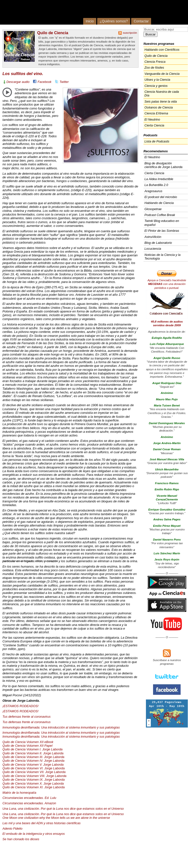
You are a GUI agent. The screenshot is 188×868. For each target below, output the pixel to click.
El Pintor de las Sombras (162, 231)
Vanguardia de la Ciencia (162, 74)
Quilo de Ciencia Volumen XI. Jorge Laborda (34, 787)
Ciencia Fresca (155, 62)
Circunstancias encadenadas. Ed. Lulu (29, 798)
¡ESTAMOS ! (20, 706)
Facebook (45, 82)
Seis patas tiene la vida (161, 101)
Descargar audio (18, 82)
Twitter (64, 82)
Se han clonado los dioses (21, 839)
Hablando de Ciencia (159, 203)
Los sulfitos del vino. (23, 74)
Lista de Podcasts (157, 141)
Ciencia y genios (156, 86)
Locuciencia (153, 249)
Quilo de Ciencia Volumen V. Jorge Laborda (33, 765)
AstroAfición (153, 237)
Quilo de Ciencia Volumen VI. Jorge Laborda (34, 768)
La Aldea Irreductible (159, 179)
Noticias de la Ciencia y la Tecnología (163, 257)
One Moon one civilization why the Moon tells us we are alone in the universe (56, 818)
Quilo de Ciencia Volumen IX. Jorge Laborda (34, 780)
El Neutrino (152, 119)
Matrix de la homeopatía (19, 793)
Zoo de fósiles (154, 68)
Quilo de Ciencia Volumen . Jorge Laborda (33, 757)
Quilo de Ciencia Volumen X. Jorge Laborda (33, 783)
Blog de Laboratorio (158, 243)
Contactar (141, 21)
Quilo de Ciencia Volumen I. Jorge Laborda (32, 749)
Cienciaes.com (65, 12)
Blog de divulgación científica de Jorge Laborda (163, 165)
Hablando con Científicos (162, 50)
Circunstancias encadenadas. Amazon (29, 803)
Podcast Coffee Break (160, 215)
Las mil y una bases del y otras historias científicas (41, 823)
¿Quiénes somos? (114, 21)
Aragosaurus (153, 191)
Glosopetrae (153, 209)
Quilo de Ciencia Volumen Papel (27, 746)
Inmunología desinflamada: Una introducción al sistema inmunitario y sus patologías (61, 727)
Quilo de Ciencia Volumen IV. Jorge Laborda (33, 761)
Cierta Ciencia (154, 125)
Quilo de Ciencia (53, 33)
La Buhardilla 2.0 (156, 185)
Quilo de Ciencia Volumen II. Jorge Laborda (33, 753)
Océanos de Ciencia (159, 107)
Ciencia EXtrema (156, 113)
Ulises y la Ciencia (157, 80)
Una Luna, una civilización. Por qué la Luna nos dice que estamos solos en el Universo (63, 809)
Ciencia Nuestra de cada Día (162, 93)
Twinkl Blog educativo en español (162, 223)
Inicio (90, 21)
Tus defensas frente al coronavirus (26, 717)
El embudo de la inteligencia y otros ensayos (34, 834)
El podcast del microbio (161, 197)
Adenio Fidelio (12, 829)
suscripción (130, 33)
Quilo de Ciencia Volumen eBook (28, 742)
